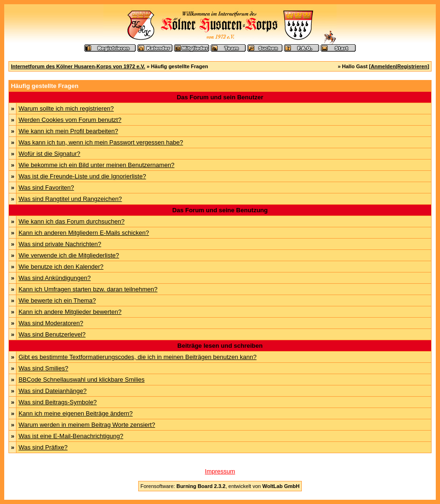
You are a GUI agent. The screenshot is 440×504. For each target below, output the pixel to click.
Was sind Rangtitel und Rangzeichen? (70, 199)
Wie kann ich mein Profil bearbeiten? (68, 131)
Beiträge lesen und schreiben (220, 346)
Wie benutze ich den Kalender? (61, 267)
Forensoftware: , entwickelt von (220, 486)
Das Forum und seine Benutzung (220, 210)
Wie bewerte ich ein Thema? (57, 300)
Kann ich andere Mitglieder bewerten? (70, 312)
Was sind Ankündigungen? (54, 278)
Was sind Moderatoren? (51, 323)
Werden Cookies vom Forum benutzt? (70, 120)
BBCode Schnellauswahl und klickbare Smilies (81, 380)
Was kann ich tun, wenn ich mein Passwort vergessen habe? (101, 142)
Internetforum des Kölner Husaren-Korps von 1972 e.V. (78, 66)
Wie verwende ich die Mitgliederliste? (69, 255)
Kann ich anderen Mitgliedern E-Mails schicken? (83, 233)
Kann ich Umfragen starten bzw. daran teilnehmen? (88, 289)
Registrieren (412, 66)
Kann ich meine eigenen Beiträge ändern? (75, 413)
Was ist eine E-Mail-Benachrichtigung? (71, 436)
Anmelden (383, 66)
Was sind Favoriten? (46, 188)
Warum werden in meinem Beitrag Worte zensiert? (86, 425)
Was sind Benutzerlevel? (52, 334)
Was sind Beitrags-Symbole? (57, 402)
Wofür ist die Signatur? (49, 154)
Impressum (220, 471)
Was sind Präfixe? (43, 447)
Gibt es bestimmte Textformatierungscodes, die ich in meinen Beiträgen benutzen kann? (137, 357)
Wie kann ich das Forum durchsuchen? (71, 221)
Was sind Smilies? (43, 368)
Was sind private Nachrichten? (60, 244)
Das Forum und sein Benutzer (220, 97)
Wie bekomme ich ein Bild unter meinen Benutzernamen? (96, 165)
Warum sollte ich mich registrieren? (66, 108)
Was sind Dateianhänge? (52, 391)
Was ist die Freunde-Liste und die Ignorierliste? (82, 176)
